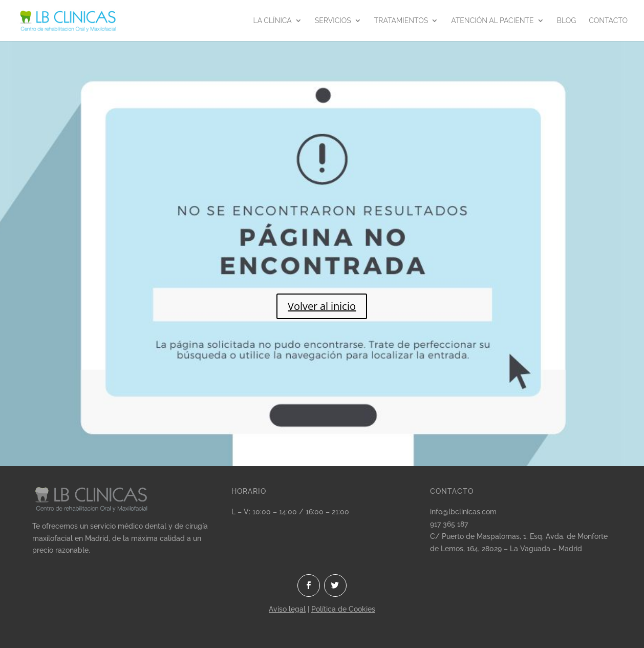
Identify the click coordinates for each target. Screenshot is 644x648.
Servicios (333, 21)
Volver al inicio (322, 306)
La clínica (273, 21)
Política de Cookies (343, 609)
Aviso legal (287, 609)
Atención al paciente (492, 21)
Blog (567, 21)
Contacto (608, 21)
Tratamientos (401, 21)
